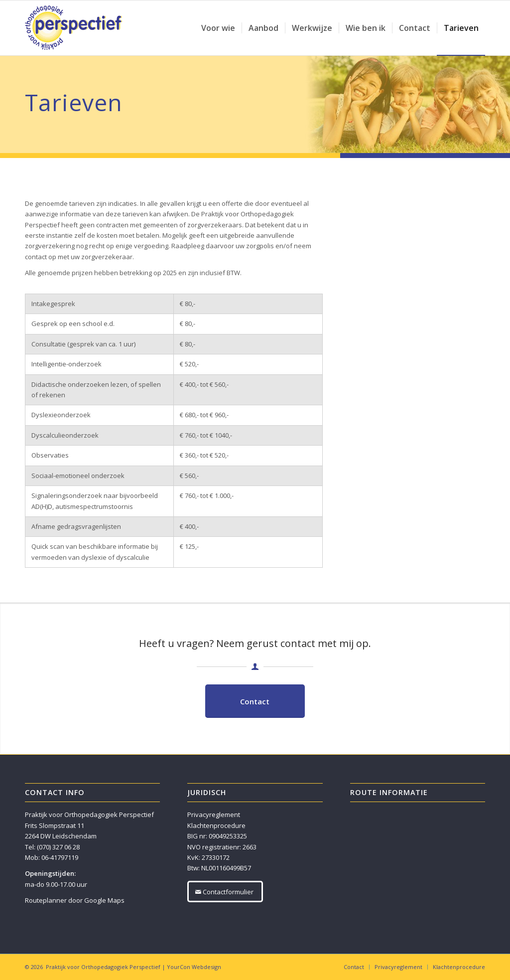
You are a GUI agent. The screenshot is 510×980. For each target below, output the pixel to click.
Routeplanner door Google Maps (75, 900)
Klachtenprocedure (216, 825)
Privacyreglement (214, 815)
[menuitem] (218, 28)
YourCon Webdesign (194, 967)
